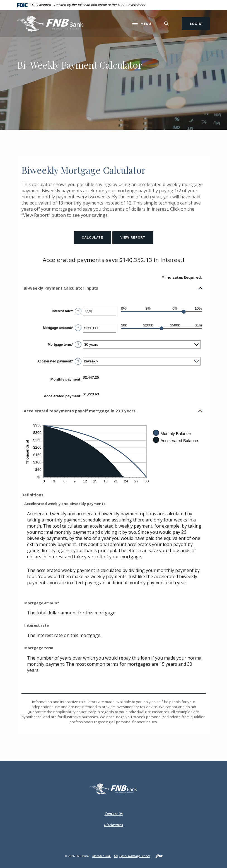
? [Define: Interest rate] (78, 311)
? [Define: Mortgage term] (78, 345)
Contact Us (114, 814)
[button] (113, 288)
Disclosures (113, 825)
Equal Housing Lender (135, 856)
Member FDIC (102, 856)
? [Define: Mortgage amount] (78, 328)
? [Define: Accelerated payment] (78, 361)
